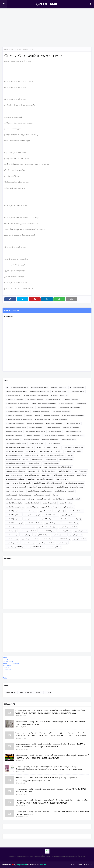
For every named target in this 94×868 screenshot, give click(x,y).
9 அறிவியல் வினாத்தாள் (31, 439)
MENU (5, 678)
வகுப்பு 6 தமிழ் (11, 531)
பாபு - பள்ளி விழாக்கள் (14, 475)
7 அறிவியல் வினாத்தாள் (71, 427)
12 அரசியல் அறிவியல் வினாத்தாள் (18, 411)
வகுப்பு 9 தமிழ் (62, 543)
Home (6, 49)
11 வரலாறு (10, 407)
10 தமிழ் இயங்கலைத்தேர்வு (39, 391)
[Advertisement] (47, 27)
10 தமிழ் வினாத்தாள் (77, 391)
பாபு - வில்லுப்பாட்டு (32, 475)
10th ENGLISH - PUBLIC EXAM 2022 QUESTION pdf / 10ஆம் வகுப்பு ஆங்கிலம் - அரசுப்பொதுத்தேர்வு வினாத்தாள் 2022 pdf (47, 779)
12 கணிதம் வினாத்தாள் (51, 415)
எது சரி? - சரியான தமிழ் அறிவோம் (53, 455)
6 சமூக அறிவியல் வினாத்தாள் (16, 427)
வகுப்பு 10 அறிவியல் (32, 503)
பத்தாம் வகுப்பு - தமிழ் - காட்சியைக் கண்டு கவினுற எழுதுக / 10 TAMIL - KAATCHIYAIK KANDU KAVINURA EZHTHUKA (50, 723)
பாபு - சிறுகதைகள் (81, 471)
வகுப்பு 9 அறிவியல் (79, 539)
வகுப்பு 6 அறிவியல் (74, 499)
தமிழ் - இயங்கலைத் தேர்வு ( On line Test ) (58, 467)
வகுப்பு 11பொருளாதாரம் (32, 515)
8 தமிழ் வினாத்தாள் (13, 439)
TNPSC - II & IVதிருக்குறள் (15, 451)
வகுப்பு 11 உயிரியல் (43, 499)
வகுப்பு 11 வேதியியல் (13, 515)
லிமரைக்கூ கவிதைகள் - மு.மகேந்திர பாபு (20, 499)
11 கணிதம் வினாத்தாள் (71, 399)
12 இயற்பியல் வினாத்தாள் (61, 411)
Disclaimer (7, 666)
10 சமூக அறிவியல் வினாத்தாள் (17, 391)
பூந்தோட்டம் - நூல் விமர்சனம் (64, 475)
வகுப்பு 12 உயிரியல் (30, 519)
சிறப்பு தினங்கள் (34, 463)
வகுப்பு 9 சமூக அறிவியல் (46, 543)
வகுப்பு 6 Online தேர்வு (70, 523)
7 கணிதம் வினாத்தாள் (53, 427)
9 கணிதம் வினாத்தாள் (69, 439)
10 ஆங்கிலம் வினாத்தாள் (40, 387)
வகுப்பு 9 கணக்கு (28, 543)
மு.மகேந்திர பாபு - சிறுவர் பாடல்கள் (40, 491)
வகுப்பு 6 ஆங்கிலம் (13, 527)
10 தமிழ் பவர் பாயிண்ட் (60, 391)
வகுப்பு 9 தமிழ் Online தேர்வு (16, 547)
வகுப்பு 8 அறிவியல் (59, 535)
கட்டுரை (26, 459)
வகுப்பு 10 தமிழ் (32, 507)
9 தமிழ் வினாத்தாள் (54, 443)
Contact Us (88, 865)
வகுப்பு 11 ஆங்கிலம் (67, 507)
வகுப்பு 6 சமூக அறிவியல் (69, 527)
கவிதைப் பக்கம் (51, 459)
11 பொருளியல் (81, 403)
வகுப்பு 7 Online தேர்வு (47, 531)
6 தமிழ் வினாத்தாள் (36, 427)
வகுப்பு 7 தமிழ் (26, 535)
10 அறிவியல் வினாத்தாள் (19, 387)
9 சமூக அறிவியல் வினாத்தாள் (16, 443)
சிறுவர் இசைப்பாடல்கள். (51, 463)
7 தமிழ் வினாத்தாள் (55, 431)
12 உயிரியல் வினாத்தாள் (14, 415)
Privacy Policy (8, 662)
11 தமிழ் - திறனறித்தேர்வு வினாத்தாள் (44, 403)
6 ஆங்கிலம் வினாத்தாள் (54, 423)
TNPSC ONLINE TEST (46, 451)
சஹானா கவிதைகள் (66, 459)
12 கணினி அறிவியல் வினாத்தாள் (73, 415)
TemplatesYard (22, 865)
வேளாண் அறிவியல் (54, 547)
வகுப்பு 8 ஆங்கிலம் (75, 535)
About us (6, 668)
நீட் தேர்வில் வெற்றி (49, 471)
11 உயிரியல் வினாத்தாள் (35, 399)
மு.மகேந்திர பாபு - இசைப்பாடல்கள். (18, 483)
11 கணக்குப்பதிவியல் (53, 399)
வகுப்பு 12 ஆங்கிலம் (68, 515)
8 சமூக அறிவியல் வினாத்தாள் (54, 435)
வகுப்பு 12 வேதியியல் (50, 515)
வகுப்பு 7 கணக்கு (12, 535)
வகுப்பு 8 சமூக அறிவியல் (30, 539)
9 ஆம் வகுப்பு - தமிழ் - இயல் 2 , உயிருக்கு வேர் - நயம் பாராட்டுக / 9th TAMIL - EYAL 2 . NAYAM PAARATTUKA (51, 790)
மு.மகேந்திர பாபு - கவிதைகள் (16, 487)
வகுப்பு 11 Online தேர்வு (49, 507)
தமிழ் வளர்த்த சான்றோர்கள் (16, 471)
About (80, 865)
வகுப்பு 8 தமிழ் (46, 539)
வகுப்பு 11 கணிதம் (30, 511)
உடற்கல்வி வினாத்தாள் (14, 455)
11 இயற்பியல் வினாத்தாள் (15, 399)
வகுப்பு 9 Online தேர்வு (62, 539)
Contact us (7, 670)
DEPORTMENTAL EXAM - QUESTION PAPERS (20, 447)
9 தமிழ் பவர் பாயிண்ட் (37, 443)
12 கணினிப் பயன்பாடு (43, 419)
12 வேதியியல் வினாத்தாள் (15, 423)
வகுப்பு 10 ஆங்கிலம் (49, 503)
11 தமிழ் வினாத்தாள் (66, 403)
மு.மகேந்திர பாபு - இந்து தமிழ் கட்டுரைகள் (48, 483)
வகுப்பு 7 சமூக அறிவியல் (28, 531)
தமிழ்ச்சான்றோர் (33, 471)
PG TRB (39, 447)
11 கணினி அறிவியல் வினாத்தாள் (17, 403)
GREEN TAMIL (47, 4)
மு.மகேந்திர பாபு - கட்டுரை (75, 483)
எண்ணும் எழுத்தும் (31, 455)
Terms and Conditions (11, 664)
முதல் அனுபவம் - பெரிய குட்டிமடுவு (19, 495)
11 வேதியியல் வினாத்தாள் (25, 407)
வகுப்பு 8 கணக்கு (12, 539)
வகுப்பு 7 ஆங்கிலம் (80, 531)
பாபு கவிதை (46, 475)
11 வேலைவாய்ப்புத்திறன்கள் (46, 407)
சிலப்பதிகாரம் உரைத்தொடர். (16, 463)
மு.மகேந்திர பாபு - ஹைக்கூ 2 (65, 491)
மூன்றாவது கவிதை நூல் (42, 495)
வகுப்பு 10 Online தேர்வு (14, 503)
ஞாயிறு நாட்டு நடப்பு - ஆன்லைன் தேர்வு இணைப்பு (23, 467)
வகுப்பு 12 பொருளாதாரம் (15, 523)
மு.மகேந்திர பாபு (62, 479)
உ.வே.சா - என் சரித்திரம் (74, 451)
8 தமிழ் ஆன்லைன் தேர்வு (75, 435)
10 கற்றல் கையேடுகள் (77, 387)
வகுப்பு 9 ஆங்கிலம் (13, 543)
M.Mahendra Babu (12, 61)
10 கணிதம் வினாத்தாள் (59, 387)
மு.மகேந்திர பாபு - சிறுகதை (15, 491)
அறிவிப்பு (59, 451)
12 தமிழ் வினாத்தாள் (60, 419)
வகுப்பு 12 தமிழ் (58, 499)
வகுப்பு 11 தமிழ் (59, 511)
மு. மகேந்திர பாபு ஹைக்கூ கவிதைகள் (40, 479)
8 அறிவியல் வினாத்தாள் (73, 431)
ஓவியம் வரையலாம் (13, 459)
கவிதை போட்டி (37, 459)
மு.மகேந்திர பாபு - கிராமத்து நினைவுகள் (70, 487)
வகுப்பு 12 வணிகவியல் (34, 523)
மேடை (56, 495)
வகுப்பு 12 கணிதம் (46, 519)
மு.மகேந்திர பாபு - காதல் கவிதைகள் (42, 487)
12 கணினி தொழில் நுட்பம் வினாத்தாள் (19, 419)
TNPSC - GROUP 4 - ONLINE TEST (73, 447)
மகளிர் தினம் (81, 475)
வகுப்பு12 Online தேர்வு (36, 547)
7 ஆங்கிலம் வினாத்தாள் (14, 431)
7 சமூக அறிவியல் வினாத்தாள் (35, 431)
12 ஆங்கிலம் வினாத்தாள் (41, 411)
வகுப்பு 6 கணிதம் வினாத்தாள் (47, 527)
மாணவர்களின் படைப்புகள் (15, 479)
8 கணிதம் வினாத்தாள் (33, 435)
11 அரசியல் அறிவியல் (14, 395)
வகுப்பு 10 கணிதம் (66, 503)
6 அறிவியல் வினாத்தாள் (35, 423)
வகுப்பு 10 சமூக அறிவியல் (15, 507)
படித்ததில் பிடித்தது (65, 471)
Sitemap (6, 659)
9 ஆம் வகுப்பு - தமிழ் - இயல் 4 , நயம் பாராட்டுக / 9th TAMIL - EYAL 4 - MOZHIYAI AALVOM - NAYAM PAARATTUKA (52, 813)
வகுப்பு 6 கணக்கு (28, 527)
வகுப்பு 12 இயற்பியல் (13, 519)
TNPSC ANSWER (31, 451)
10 (7, 387)
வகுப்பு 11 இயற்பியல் (13, 511)
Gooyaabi (42, 865)
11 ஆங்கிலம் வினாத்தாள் (59, 395)
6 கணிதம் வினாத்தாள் (73, 423)
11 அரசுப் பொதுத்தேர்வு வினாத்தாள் (36, 395)
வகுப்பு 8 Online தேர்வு (41, 535)
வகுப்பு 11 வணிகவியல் (75, 511)
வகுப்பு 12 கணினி (61, 519)
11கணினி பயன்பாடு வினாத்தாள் (70, 407)
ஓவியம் (70, 455)
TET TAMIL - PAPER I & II (52, 447)
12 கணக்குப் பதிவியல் (33, 415)
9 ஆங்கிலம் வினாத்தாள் (50, 439)
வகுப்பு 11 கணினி (45, 511)
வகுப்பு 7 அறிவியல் (64, 531)
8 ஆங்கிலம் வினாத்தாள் (14, 435)
